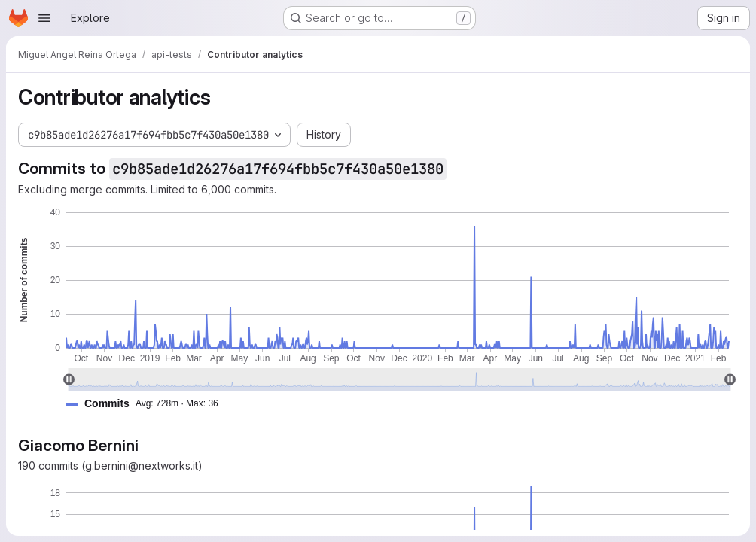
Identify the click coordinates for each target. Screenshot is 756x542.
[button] (148, 404)
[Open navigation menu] (44, 18)
